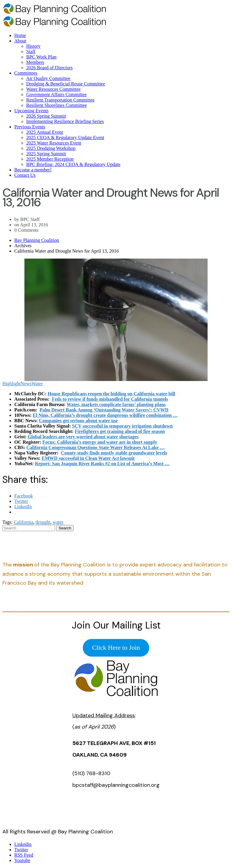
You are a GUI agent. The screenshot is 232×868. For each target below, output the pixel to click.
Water (37, 384)
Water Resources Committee (53, 89)
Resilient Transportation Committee (60, 100)
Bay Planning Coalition (37, 240)
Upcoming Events (31, 111)
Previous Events (30, 127)
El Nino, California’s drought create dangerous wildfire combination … (105, 415)
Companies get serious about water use (78, 421)
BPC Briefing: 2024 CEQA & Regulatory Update (73, 164)
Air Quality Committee (48, 78)
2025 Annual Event (45, 132)
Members (35, 62)
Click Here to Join (116, 647)
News (26, 384)
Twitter (21, 850)
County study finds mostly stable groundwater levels (114, 453)
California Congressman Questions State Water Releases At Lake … (95, 447)
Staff (31, 52)
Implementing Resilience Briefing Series (65, 121)
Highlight (11, 384)
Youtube (22, 860)
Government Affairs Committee (56, 95)
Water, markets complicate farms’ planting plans (116, 404)
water (58, 522)
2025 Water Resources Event (54, 143)
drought (43, 522)
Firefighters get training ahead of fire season (120, 431)
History (33, 46)
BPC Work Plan (41, 57)
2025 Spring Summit (46, 154)
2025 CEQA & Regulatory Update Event (65, 138)
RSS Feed (24, 855)
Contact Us (25, 175)
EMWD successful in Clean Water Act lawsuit (88, 458)
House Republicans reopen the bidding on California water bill (111, 394)
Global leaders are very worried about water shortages (83, 437)
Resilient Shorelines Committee (57, 105)
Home (20, 35)
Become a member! (33, 170)
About (20, 41)
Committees (26, 73)
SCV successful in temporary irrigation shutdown (122, 426)
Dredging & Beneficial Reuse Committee (66, 84)
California (23, 522)
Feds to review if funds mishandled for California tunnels (110, 399)
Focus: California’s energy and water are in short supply (100, 442)
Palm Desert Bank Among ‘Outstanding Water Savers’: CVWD (104, 410)
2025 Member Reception (50, 159)
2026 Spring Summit (46, 116)
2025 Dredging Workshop (51, 148)
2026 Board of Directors (49, 68)
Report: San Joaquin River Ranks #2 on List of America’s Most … (102, 464)
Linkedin (23, 844)
